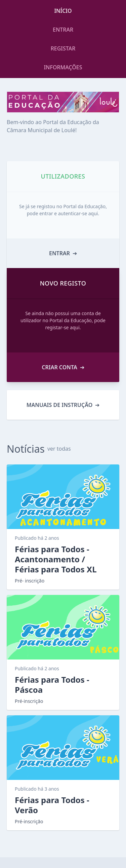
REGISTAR (63, 48)
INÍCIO (63, 11)
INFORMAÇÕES (63, 67)
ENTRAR (63, 30)
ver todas (59, 449)
